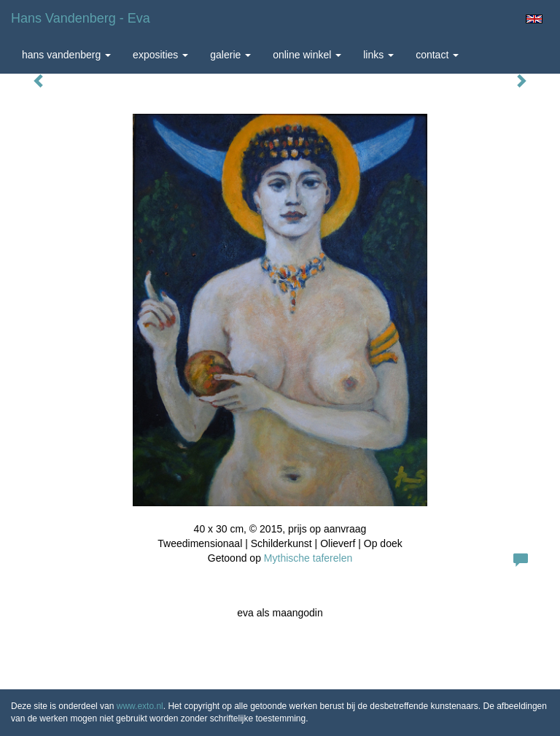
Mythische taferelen (308, 558)
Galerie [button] (230, 55)
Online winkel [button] (307, 55)
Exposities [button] (160, 55)
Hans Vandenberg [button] (66, 55)
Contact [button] (437, 55)
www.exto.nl (140, 706)
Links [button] (378, 55)
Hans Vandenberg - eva (81, 18)
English (534, 19)
